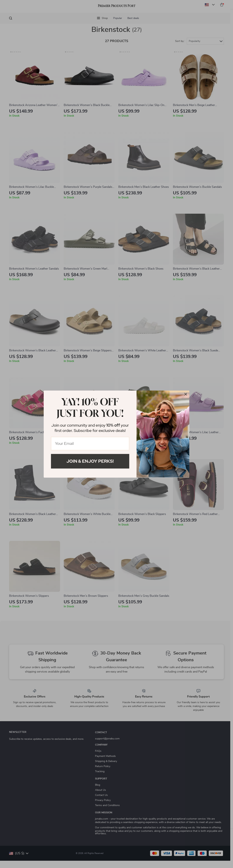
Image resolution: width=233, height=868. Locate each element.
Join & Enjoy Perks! (90, 461)
